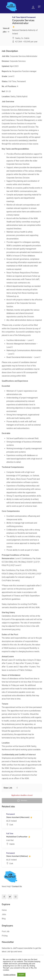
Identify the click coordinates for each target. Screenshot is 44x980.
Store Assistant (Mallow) (17, 856)
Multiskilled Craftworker (17, 837)
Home (4, 910)
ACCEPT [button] (21, 975)
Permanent (31, 17)
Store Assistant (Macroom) (18, 817)
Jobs (4, 914)
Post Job (6, 931)
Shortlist (22, 801)
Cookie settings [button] (10, 975)
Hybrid (23, 17)
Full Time (16, 17)
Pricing (5, 936)
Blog (4, 919)
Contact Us (17, 886)
